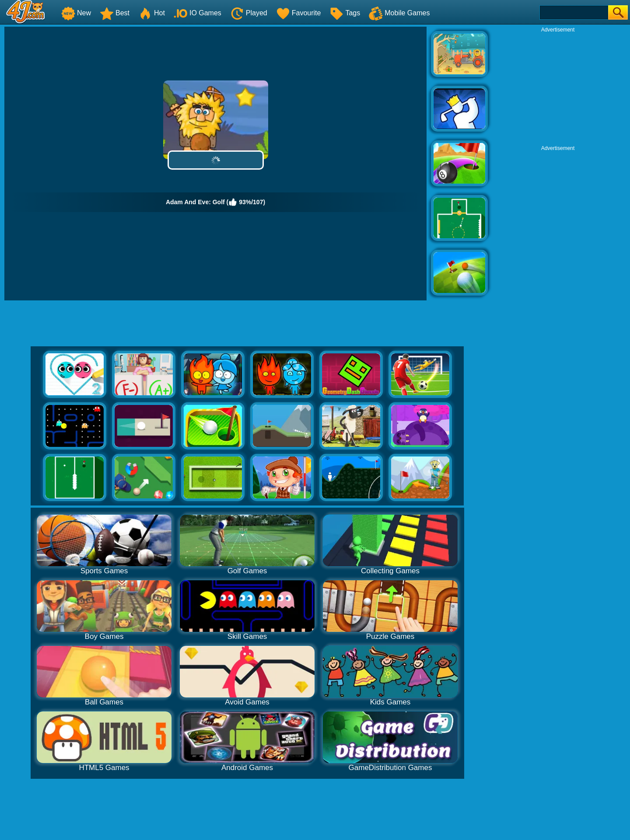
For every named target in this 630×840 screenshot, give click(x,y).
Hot (152, 13)
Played (249, 13)
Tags (345, 13)
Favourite (299, 13)
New (76, 13)
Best (115, 13)
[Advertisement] (558, 88)
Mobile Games (399, 13)
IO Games (198, 13)
